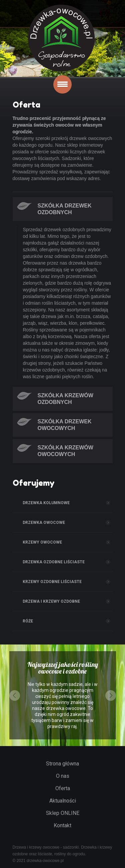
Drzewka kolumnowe (46, 503)
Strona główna (62, 764)
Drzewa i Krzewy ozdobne (51, 601)
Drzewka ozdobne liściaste (54, 562)
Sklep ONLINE (63, 813)
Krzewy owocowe (42, 542)
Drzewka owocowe (44, 523)
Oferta (63, 788)
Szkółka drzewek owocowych (65, 425)
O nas (63, 776)
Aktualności (63, 801)
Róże (28, 621)
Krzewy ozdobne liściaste (52, 582)
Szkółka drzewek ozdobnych (65, 209)
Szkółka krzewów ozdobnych (65, 399)
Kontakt (62, 825)
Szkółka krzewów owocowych (65, 451)
